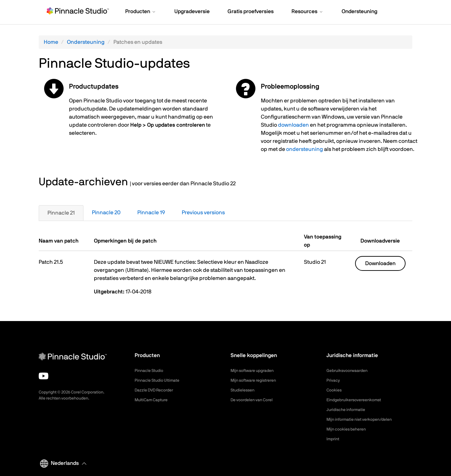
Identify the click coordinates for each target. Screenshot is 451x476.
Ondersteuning (86, 42)
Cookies (335, 390)
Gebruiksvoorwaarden (350, 371)
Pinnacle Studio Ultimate (160, 380)
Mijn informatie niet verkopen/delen (365, 419)
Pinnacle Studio (151, 371)
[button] (141, 12)
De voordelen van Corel (255, 400)
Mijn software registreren (257, 380)
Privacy (334, 380)
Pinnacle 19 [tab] (151, 213)
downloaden (293, 125)
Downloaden (380, 263)
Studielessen (244, 390)
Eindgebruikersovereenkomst (358, 400)
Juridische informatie (349, 410)
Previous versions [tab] (203, 213)
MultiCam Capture (154, 400)
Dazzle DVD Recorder (158, 390)
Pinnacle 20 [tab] (106, 213)
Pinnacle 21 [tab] (61, 213)
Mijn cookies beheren (349, 429)
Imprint (334, 439)
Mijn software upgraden (256, 371)
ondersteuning (305, 149)
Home (51, 42)
